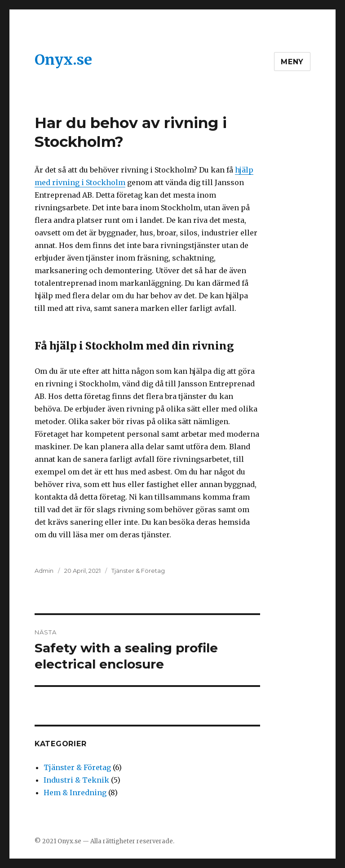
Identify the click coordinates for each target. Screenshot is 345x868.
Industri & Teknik (76, 780)
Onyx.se (63, 60)
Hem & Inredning (75, 793)
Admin (44, 571)
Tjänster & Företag (138, 571)
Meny (292, 62)
